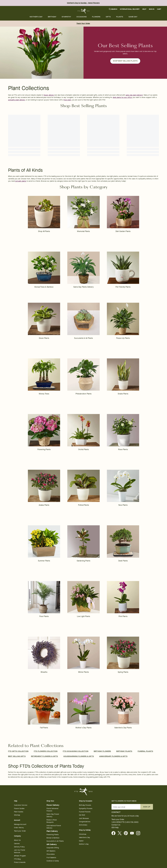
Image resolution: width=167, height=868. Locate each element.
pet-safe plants (21, 181)
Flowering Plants (53, 835)
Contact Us (116, 825)
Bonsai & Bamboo (53, 838)
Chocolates (51, 854)
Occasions (81, 17)
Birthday (52, 17)
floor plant (67, 100)
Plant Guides (19, 812)
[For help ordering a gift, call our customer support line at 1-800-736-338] (84, 11)
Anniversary (83, 825)
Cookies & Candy (53, 861)
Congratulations (85, 822)
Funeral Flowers (85, 812)
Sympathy (66, 17)
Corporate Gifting (53, 848)
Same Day (133, 17)
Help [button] (144, 9)
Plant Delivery (52, 831)
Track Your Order (83, 24)
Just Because (84, 818)
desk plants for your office (122, 97)
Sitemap (17, 815)
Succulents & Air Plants (55, 841)
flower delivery (49, 95)
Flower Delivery (53, 805)
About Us (17, 840)
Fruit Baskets (51, 858)
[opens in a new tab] (133, 833)
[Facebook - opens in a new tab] (114, 833)
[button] (113, 9)
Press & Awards (20, 862)
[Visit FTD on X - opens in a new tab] (121, 833)
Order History (19, 828)
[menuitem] (36, 17)
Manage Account (20, 824)
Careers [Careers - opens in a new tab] (17, 844)
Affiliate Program (20, 856)
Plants (120, 17)
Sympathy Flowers (86, 809)
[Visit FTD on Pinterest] (127, 833)
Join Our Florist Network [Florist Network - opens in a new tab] (20, 851)
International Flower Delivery (54, 827)
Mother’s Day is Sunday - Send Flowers (83, 3)
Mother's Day (36, 17)
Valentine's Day (84, 838)
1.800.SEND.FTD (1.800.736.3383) (125, 822)
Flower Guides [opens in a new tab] (19, 809)
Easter (81, 841)
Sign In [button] (152, 9)
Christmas (83, 834)
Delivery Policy (19, 847)
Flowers (96, 17)
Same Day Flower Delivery (53, 815)
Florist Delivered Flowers (52, 810)
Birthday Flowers (85, 805)
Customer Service (21, 805)
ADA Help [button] (115, 828)
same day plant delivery (134, 95)
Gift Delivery (52, 844)
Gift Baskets (51, 851)
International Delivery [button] (130, 9)
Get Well (82, 815)
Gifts (108, 17)
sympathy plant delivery (17, 100)
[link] (44, 216)
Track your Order (20, 831)
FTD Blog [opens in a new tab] (17, 859)
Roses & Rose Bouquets (52, 821)
